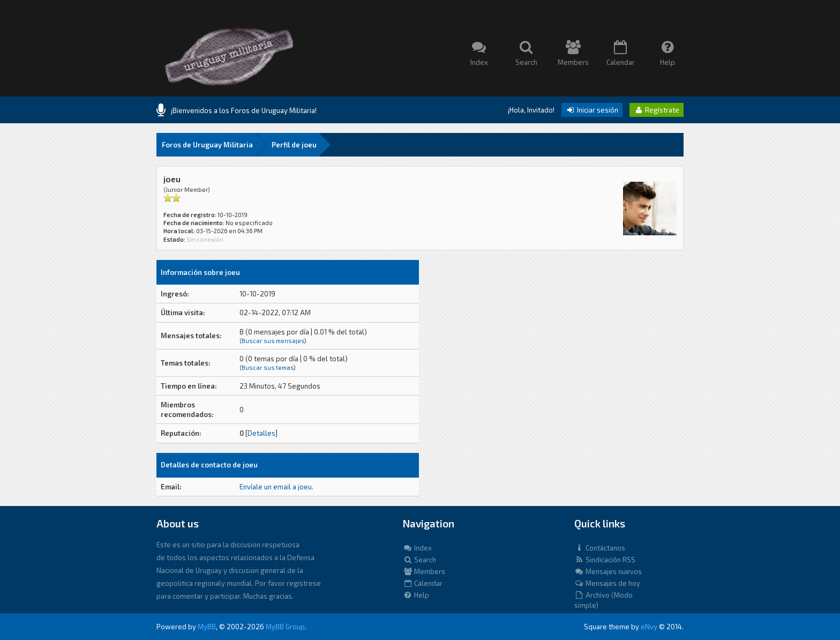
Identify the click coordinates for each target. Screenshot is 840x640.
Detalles (261, 433)
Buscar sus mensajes (273, 341)
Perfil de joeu (294, 145)
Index (417, 548)
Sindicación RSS (605, 560)
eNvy (649, 627)
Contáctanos (600, 548)
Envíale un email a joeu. (276, 487)
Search (419, 560)
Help (416, 595)
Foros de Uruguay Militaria (207, 145)
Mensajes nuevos (608, 571)
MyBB (207, 627)
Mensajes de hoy (607, 583)
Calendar (423, 583)
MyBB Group (285, 627)
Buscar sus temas (268, 367)
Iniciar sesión (592, 110)
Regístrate (657, 110)
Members (424, 571)
